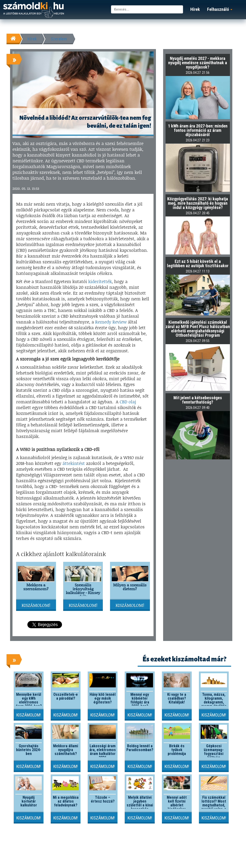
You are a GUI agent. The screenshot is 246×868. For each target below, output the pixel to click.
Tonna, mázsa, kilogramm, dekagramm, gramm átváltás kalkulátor (214, 702)
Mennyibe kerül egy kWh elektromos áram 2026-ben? (29, 700)
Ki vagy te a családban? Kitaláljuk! (177, 698)
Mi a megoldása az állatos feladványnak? (66, 801)
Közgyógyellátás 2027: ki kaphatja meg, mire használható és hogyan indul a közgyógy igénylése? (198, 203)
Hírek (195, 9)
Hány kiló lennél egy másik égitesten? (103, 698)
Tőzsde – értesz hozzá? (103, 799)
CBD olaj (128, 402)
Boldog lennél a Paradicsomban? (140, 748)
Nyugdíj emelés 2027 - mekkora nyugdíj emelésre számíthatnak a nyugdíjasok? (198, 63)
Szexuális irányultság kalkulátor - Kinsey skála (83, 591)
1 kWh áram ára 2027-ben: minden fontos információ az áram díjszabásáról (198, 130)
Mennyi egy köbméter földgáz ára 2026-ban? (140, 700)
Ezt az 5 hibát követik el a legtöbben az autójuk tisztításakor (198, 263)
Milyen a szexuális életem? (130, 587)
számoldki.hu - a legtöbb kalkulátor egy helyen (34, 10)
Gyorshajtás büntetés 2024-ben (29, 750)
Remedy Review (111, 322)
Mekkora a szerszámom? (36, 587)
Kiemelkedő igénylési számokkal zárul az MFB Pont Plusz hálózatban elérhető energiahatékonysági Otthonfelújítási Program (198, 329)
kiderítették (100, 281)
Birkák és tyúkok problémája (177, 750)
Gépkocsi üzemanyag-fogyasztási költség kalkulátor (214, 754)
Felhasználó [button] (220, 9)
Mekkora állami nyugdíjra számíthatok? (66, 750)
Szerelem (59, 39)
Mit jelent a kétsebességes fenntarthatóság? (198, 400)
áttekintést (74, 463)
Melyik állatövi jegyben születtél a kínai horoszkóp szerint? (140, 805)
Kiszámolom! (36, 605)
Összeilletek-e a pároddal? (66, 696)
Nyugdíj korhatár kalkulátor (29, 801)
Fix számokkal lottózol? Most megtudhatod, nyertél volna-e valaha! (214, 805)
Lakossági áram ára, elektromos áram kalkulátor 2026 (103, 752)
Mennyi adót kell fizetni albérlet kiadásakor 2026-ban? (177, 805)
